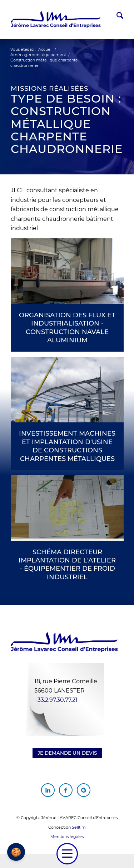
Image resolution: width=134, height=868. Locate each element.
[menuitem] (116, 17)
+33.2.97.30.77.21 (56, 700)
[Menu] (67, 854)
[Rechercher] (116, 17)
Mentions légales (67, 837)
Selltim (79, 827)
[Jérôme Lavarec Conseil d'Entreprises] (56, 20)
